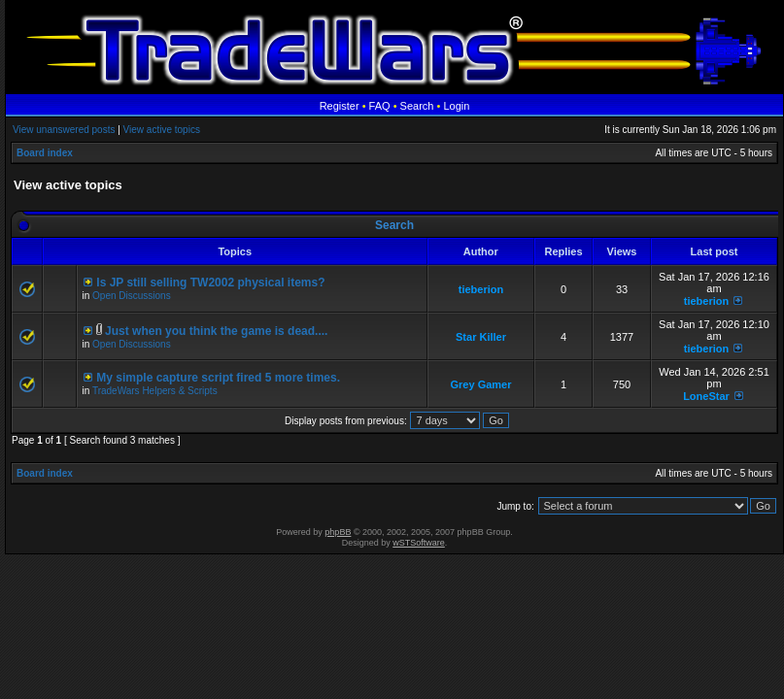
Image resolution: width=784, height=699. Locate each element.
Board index (45, 153)
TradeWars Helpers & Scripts (155, 391)
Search (417, 106)
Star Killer (481, 337)
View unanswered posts (64, 130)
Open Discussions (132, 296)
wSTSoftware (419, 543)
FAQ (380, 106)
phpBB (338, 532)
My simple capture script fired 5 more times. (218, 378)
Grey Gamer (481, 384)
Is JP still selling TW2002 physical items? (210, 283)
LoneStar (706, 396)
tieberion (481, 289)
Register (340, 106)
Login (456, 106)
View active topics (162, 130)
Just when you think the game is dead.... (216, 331)
